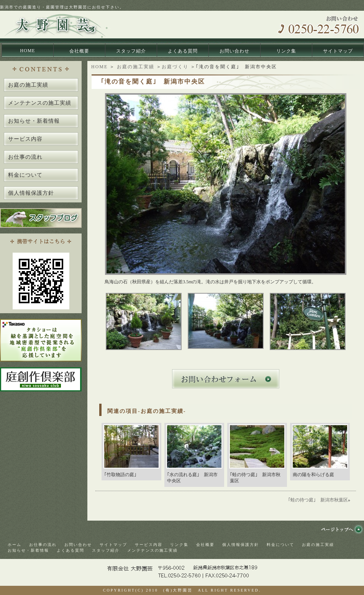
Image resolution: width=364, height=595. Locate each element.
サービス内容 (25, 139)
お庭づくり (175, 67)
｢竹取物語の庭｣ (120, 475)
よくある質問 (183, 51)
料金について (25, 175)
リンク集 (286, 51)
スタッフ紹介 (131, 51)
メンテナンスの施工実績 (40, 103)
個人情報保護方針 (31, 193)
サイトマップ (338, 51)
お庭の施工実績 (136, 67)
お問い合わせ (234, 51)
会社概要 (79, 51)
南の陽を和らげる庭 (313, 475)
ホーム (15, 545)
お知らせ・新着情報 (34, 121)
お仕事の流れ (25, 157)
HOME (27, 51)
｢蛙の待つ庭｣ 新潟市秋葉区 (318, 500)
